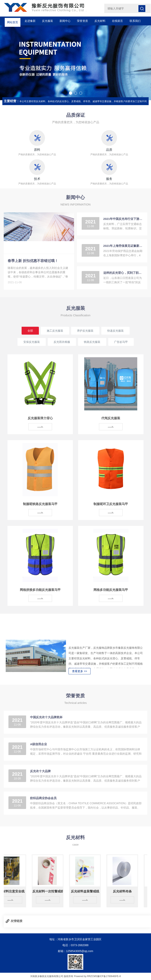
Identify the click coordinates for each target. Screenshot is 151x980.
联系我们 (135, 21)
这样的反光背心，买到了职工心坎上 (123, 273)
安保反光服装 (32, 342)
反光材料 (100, 21)
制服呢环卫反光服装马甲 (111, 504)
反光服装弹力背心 (40, 418)
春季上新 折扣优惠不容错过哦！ (33, 261)
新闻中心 (65, 21)
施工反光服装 (55, 331)
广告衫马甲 (121, 342)
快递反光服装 (115, 331)
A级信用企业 (38, 744)
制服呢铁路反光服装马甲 (40, 504)
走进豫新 (30, 21)
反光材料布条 (124, 891)
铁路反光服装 (92, 342)
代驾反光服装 (111, 418)
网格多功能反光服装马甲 (111, 590)
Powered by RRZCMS (85, 976)
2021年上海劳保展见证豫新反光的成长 (123, 246)
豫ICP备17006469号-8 (109, 976)
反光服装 (48, 21)
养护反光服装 (85, 331)
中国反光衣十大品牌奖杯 (46, 717)
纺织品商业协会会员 (43, 798)
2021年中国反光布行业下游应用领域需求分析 (123, 219)
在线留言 (117, 21)
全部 (30, 331)
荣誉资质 (82, 21)
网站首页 (13, 21)
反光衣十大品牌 (40, 771)
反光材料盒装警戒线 (87, 891)
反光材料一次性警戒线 (50, 891)
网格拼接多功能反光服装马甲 (40, 590)
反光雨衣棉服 (62, 342)
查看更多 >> (80, 671)
